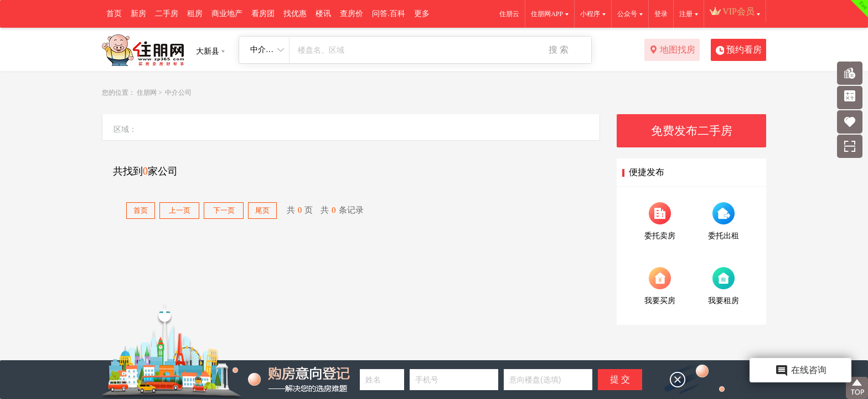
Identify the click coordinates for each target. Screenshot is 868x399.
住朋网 (147, 93)
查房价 (352, 14)
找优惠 (295, 14)
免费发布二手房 (692, 131)
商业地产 (227, 14)
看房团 (263, 14)
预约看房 (739, 50)
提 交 (620, 379)
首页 (114, 14)
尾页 (262, 210)
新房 (138, 14)
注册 (686, 14)
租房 (195, 14)
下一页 (224, 210)
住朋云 (509, 14)
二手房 (167, 14)
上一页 (180, 210)
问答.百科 (389, 14)
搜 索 (559, 50)
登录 (661, 14)
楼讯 (323, 14)
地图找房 (672, 50)
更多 (422, 14)
